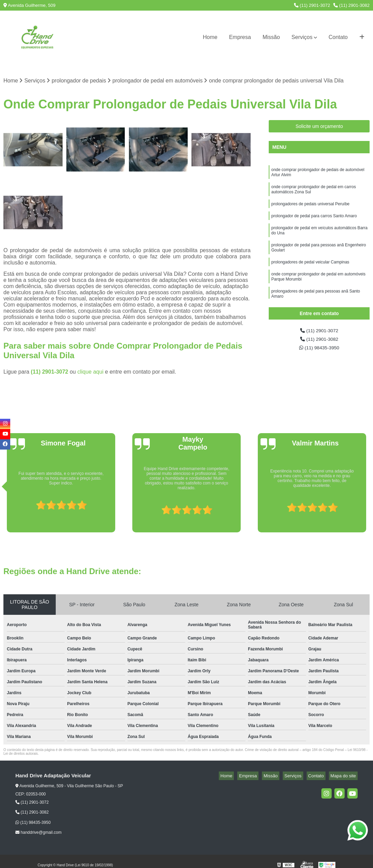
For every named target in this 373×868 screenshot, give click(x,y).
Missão (271, 37)
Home (210, 37)
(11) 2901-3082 (351, 5)
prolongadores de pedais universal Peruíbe (310, 210)
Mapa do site (345, 776)
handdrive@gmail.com (38, 833)
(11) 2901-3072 (312, 5)
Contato (338, 37)
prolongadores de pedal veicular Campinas (310, 274)
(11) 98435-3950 (319, 351)
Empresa (240, 37)
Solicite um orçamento (319, 127)
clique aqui (90, 372)
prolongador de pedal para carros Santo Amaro (314, 223)
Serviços (302, 37)
